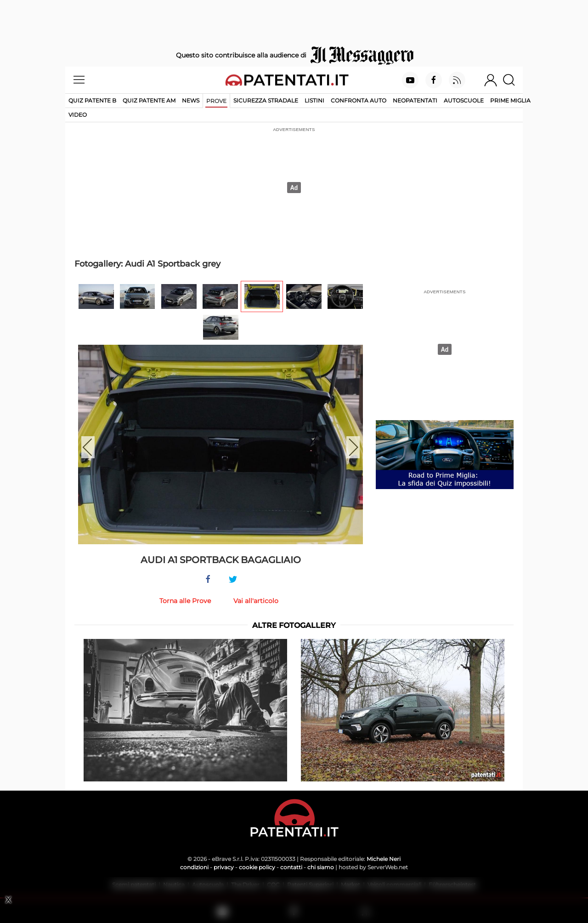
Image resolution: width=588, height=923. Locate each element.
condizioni (194, 867)
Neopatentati (415, 100)
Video (78, 115)
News (191, 100)
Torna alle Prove (185, 601)
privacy (224, 867)
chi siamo (321, 867)
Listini (314, 100)
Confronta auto (359, 100)
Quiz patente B (92, 100)
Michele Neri (384, 859)
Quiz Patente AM (149, 100)
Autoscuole (464, 100)
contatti (291, 867)
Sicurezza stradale (266, 100)
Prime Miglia (510, 100)
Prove (216, 101)
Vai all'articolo (256, 601)
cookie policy (257, 867)
